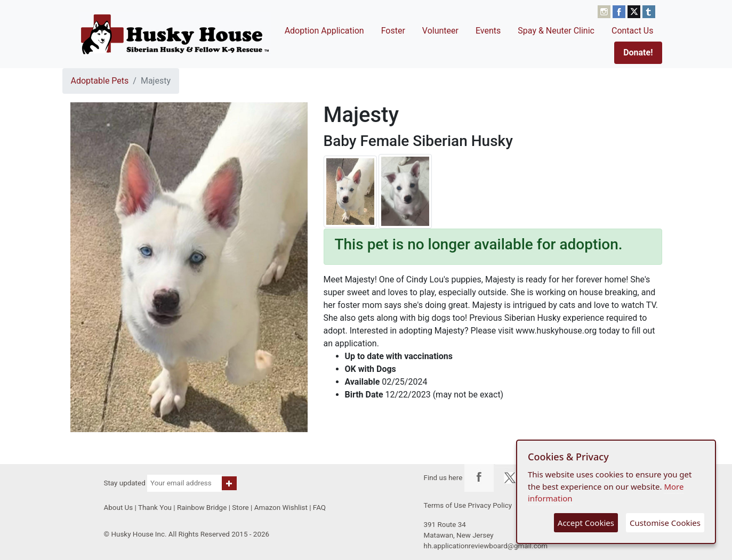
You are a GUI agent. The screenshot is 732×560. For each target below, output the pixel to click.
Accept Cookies (586, 523)
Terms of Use (445, 505)
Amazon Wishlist (281, 508)
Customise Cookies (665, 523)
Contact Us (633, 31)
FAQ (319, 508)
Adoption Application (324, 31)
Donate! (638, 52)
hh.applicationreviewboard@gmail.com (486, 546)
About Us (119, 508)
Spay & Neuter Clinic (556, 31)
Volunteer (440, 31)
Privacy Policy (490, 505)
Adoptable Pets (100, 81)
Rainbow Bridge (202, 508)
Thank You (155, 508)
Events (488, 31)
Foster (393, 31)
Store (240, 508)
